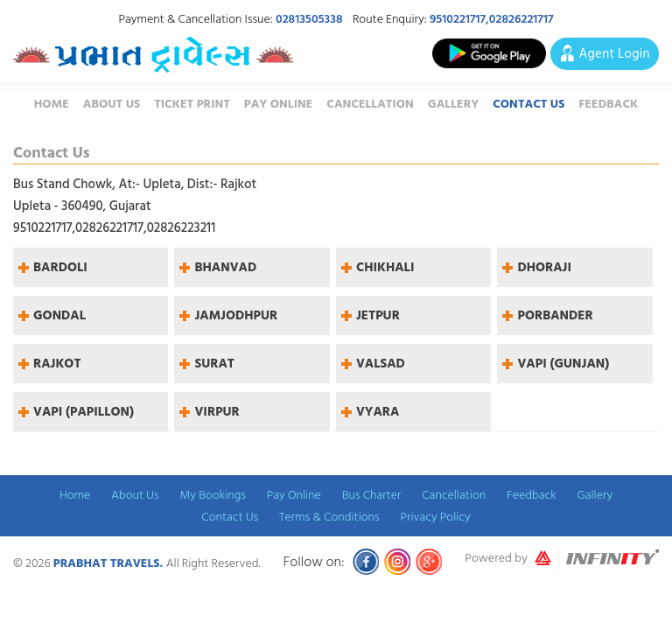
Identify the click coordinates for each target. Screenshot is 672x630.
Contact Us (528, 104)
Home (52, 104)
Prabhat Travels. (110, 563)
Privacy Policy (435, 517)
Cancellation (370, 104)
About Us (112, 104)
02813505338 (309, 19)
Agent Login (614, 54)
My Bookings (213, 495)
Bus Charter (372, 495)
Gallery (453, 104)
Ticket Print (192, 104)
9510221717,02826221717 (492, 19)
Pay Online (279, 104)
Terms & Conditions (329, 517)
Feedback (608, 104)
